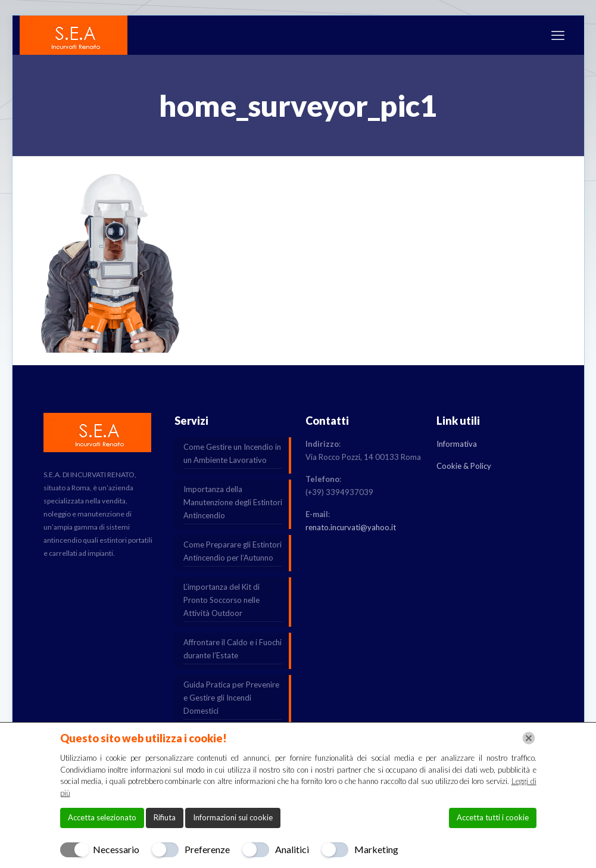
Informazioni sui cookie (233, 817)
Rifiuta (165, 817)
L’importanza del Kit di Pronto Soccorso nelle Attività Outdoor (221, 600)
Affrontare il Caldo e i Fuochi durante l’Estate (233, 649)
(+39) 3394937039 (339, 492)
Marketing (376, 849)
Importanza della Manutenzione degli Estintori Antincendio (233, 502)
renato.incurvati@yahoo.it (351, 527)
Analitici (292, 849)
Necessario (116, 849)
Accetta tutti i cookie (493, 817)
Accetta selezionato (102, 817)
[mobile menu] (558, 35)
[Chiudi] (529, 738)
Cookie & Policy (464, 466)
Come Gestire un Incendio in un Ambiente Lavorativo (232, 453)
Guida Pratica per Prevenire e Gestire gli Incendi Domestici (231, 698)
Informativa (457, 444)
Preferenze (207, 849)
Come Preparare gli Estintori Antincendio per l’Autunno (233, 551)
